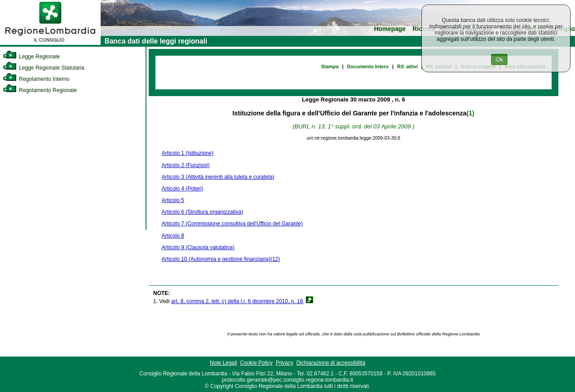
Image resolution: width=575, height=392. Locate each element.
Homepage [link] (390, 29)
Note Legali (223, 363)
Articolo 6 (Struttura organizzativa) (202, 212)
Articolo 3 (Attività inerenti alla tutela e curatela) (218, 177)
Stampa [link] (330, 66)
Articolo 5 (173, 200)
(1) (471, 113)
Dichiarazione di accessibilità (331, 363)
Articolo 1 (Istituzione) (188, 153)
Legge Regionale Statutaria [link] (44, 68)
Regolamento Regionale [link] (40, 90)
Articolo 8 (173, 236)
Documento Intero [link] (368, 66)
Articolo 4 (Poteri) (183, 189)
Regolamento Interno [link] (36, 79)
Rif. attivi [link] (407, 66)
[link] (50, 43)
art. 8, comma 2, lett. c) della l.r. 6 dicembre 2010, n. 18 (237, 301)
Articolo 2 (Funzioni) (186, 165)
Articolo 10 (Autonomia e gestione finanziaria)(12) (221, 259)
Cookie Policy (256, 363)
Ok (499, 59)
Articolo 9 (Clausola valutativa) (198, 247)
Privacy (285, 363)
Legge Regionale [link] (31, 57)
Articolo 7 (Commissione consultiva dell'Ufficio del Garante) (232, 224)
